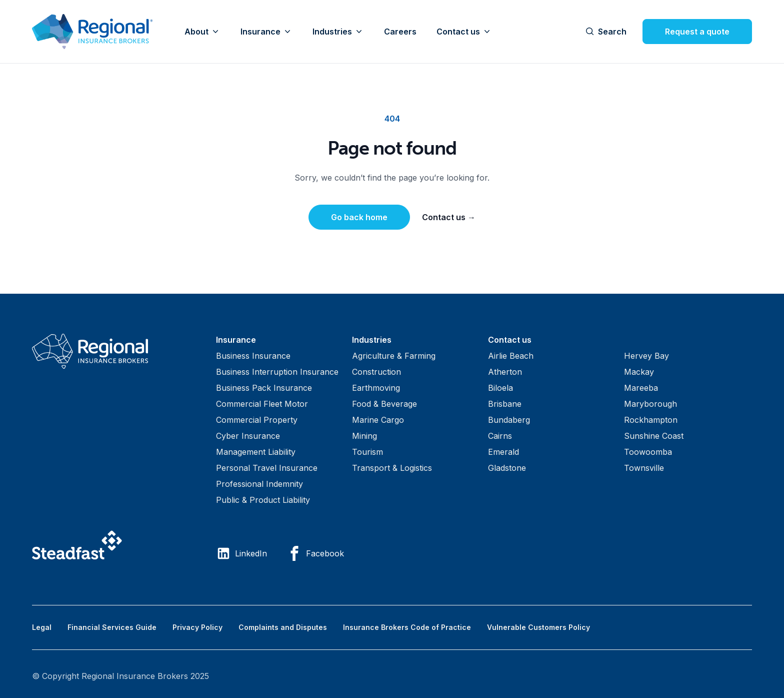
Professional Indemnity (259, 484)
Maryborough (650, 404)
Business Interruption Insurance (277, 372)
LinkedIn (241, 553)
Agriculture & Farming (394, 356)
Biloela (500, 388)
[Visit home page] (116, 351)
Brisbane (505, 404)
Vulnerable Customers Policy (538, 627)
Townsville (644, 468)
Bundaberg (509, 420)
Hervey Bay (646, 356)
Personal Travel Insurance (267, 468)
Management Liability (256, 452)
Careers (400, 32)
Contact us (464, 32)
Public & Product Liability (263, 500)
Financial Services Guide (112, 627)
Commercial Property (257, 420)
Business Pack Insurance (264, 388)
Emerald (503, 452)
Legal (42, 627)
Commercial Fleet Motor (262, 404)
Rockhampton (651, 420)
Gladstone (507, 468)
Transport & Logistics (392, 468)
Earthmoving (376, 388)
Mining (364, 436)
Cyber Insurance (248, 436)
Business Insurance (253, 356)
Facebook (315, 553)
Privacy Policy (197, 627)
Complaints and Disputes (283, 627)
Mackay (639, 372)
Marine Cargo (378, 420)
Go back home (359, 217)
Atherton (505, 372)
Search (606, 32)
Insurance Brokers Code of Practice (407, 627)
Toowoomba (648, 452)
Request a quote (697, 32)
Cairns (500, 436)
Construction (376, 372)
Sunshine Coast (654, 436)
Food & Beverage (384, 404)
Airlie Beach (511, 356)
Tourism (367, 452)
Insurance (266, 32)
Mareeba (641, 388)
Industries (338, 32)
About (202, 32)
